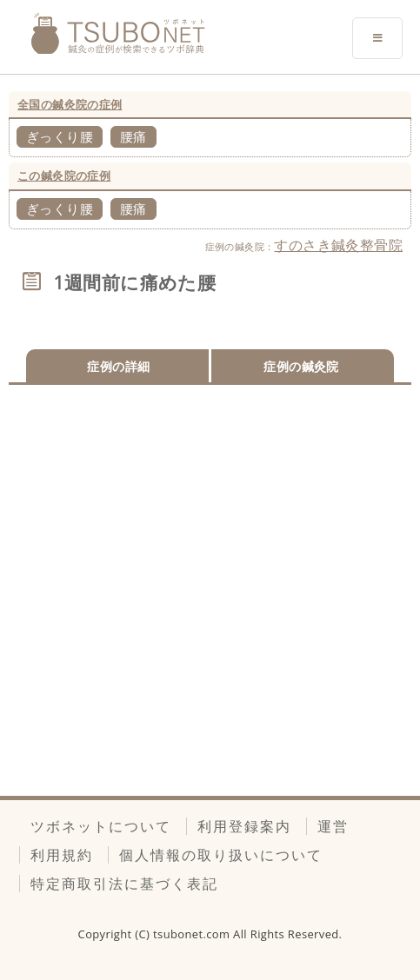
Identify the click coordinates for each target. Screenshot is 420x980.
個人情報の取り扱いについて (221, 855)
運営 (333, 826)
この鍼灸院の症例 (64, 175)
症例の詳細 (118, 366)
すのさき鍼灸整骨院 (338, 245)
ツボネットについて (101, 826)
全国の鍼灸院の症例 (70, 104)
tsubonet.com (193, 934)
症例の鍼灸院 (301, 366)
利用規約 (62, 855)
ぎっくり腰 (60, 136)
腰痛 (133, 136)
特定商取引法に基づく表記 (124, 884)
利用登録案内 (244, 826)
